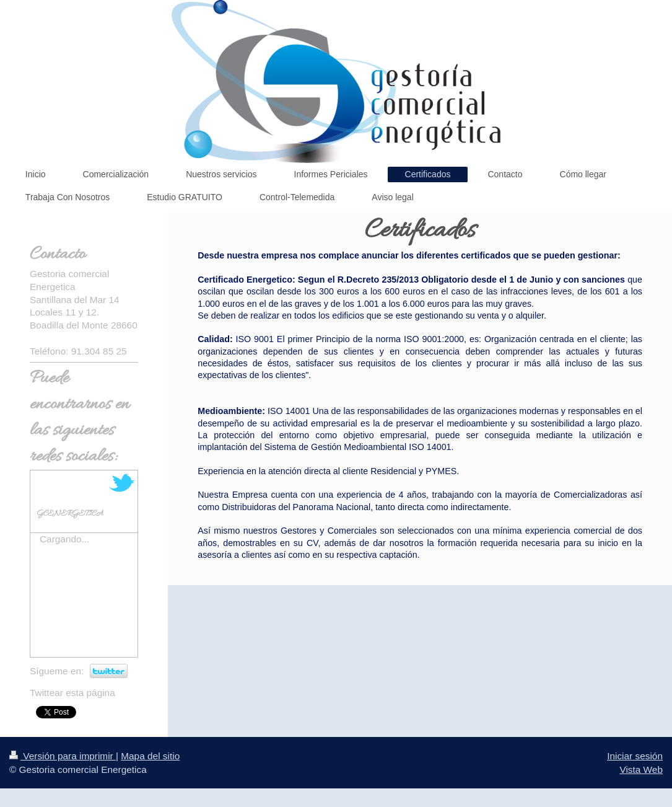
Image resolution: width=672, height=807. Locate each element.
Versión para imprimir (63, 756)
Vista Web (641, 770)
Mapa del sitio (150, 756)
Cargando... (64, 539)
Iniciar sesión (635, 756)
